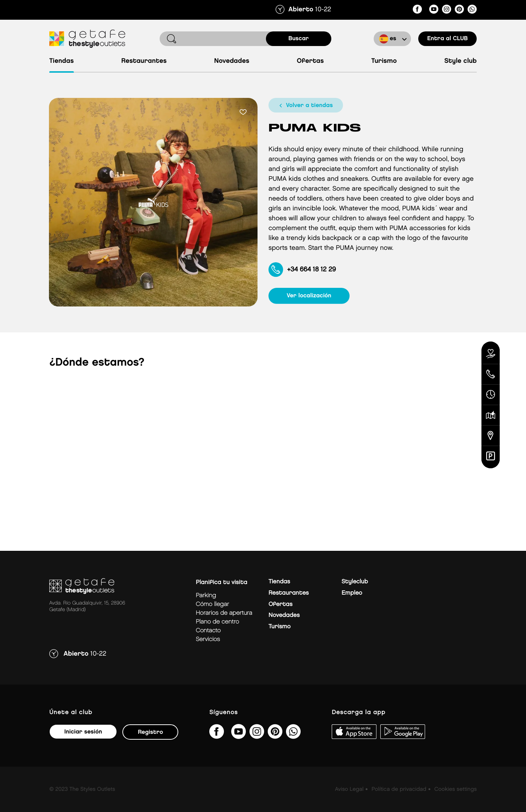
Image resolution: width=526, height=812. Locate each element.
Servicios (208, 639)
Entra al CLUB (447, 39)
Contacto (208, 631)
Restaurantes (144, 61)
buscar (299, 39)
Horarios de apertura (224, 613)
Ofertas (310, 61)
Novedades (232, 61)
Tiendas (62, 61)
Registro (150, 732)
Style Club (460, 61)
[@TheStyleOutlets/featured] (434, 10)
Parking (206, 596)
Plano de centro (217, 622)
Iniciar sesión (83, 732)
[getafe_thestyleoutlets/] (447, 10)
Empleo (352, 593)
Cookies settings (456, 789)
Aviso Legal (349, 789)
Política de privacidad (399, 789)
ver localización (309, 296)
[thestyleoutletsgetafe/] (417, 10)
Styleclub (355, 582)
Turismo (384, 61)
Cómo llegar (212, 604)
